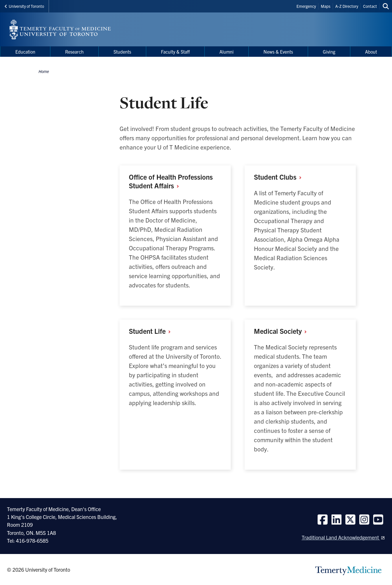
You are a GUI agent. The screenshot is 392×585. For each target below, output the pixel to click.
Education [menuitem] (25, 52)
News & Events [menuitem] (278, 52)
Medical (282, 331)
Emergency (306, 6)
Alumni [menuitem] (227, 52)
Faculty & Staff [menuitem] (175, 52)
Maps (326, 6)
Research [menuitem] (74, 52)
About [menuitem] (371, 52)
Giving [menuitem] (329, 52)
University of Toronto (24, 6)
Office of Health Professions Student (171, 181)
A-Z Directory (347, 6)
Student (280, 177)
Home (44, 71)
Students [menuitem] (122, 52)
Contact (370, 6)
